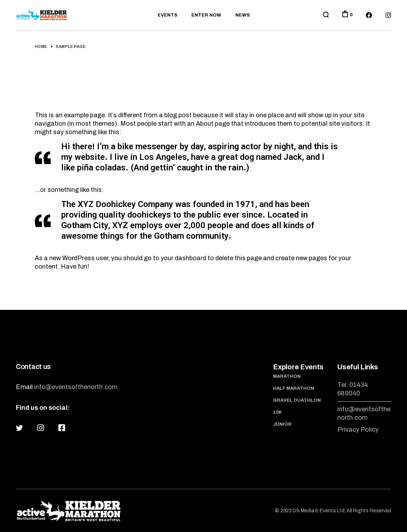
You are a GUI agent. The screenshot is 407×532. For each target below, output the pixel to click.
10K (277, 412)
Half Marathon (294, 388)
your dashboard (183, 258)
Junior (282, 424)
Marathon (287, 376)
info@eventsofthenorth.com (76, 387)
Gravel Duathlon (297, 400)
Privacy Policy (358, 430)
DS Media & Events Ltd (319, 511)
